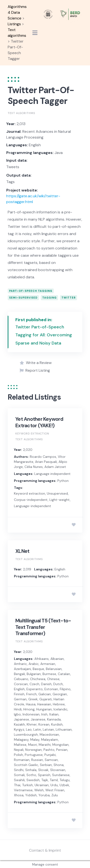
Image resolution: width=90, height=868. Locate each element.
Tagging (49, 298)
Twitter (69, 298)
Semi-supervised (23, 298)
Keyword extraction (32, 434)
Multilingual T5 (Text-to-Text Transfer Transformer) (43, 627)
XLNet (22, 551)
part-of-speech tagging (31, 291)
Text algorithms (21, 113)
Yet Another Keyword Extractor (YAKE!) (39, 422)
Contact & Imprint (45, 850)
